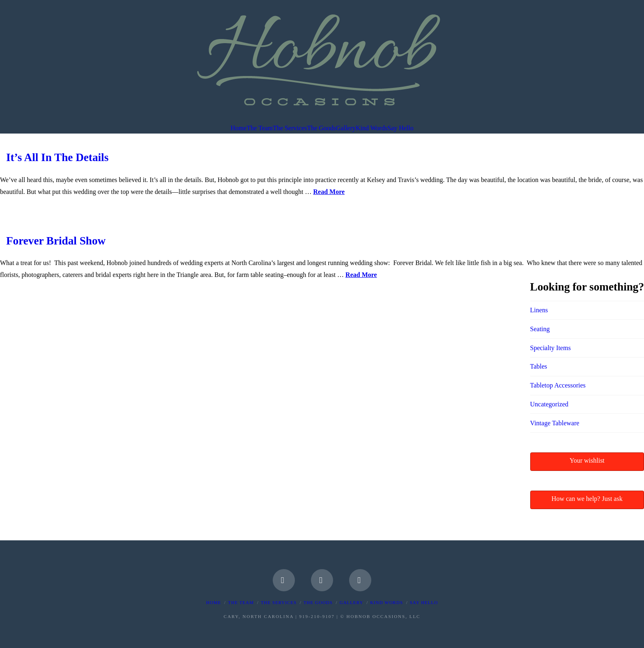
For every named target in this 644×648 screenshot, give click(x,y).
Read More (329, 192)
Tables (539, 366)
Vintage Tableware (555, 423)
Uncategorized (549, 404)
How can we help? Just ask (587, 499)
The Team (241, 602)
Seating (540, 329)
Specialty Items (551, 348)
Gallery (352, 602)
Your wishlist (587, 460)
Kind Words (386, 602)
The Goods (318, 602)
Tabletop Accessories (558, 385)
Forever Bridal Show (56, 241)
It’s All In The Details (57, 157)
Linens (539, 310)
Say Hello (424, 602)
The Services (279, 602)
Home (214, 602)
